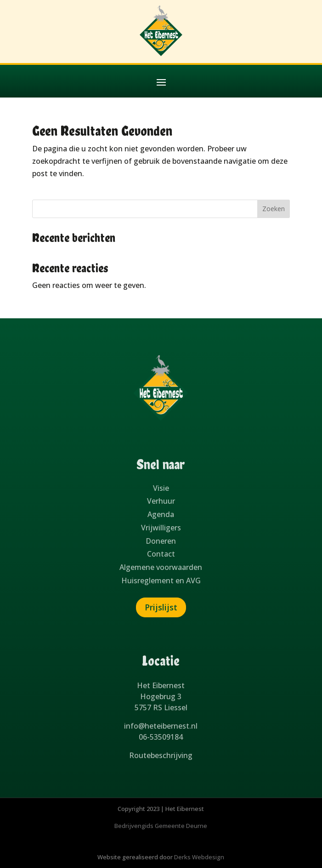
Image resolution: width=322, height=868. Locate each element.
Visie (161, 488)
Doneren (161, 541)
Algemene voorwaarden (161, 567)
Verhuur (161, 501)
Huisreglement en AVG (161, 581)
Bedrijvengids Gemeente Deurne (161, 826)
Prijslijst (161, 607)
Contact (161, 554)
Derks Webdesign (199, 857)
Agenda (161, 514)
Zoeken (274, 209)
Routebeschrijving (161, 755)
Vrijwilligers (161, 528)
